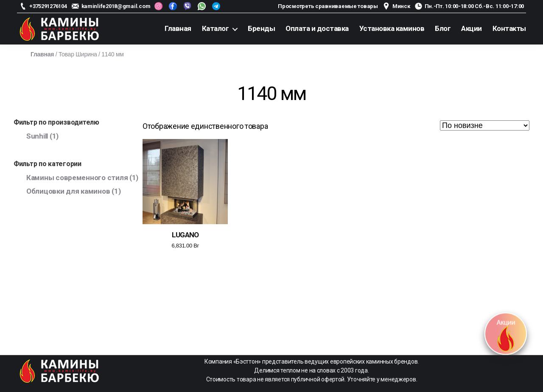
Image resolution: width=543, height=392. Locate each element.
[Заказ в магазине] (485, 125)
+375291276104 (48, 6)
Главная (178, 28)
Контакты (509, 28)
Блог (443, 28)
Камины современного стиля (77, 178)
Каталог (216, 28)
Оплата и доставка (317, 28)
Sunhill (37, 136)
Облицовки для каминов (68, 191)
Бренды (261, 28)
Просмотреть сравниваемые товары (328, 6)
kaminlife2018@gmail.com (116, 6)
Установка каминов (392, 28)
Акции (472, 28)
